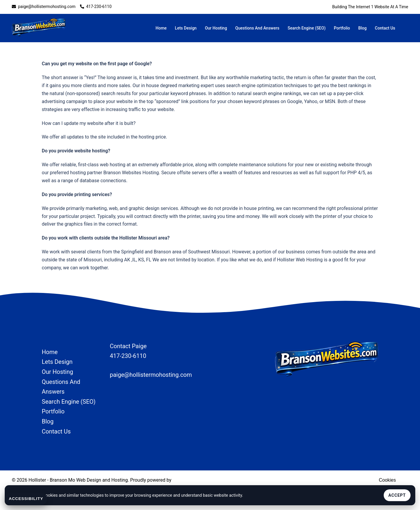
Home (161, 28)
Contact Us (385, 28)
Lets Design (186, 28)
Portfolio (342, 28)
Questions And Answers (257, 28)
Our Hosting (216, 28)
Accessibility (27, 499)
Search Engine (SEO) (307, 28)
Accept (397, 495)
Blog (362, 28)
